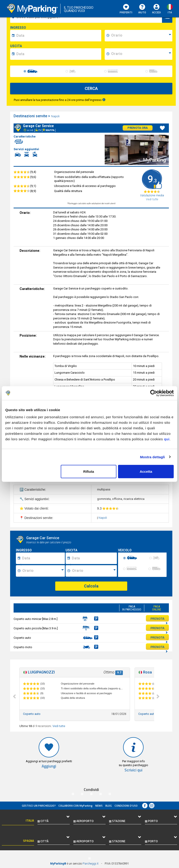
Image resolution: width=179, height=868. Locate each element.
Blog (109, 806)
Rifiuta (89, 471)
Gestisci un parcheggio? (39, 806)
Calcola (91, 586)
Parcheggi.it (91, 864)
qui (167, 439)
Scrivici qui (133, 770)
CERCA (91, 88)
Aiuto (142, 9)
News (99, 806)
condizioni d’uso (126, 806)
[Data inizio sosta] (43, 558)
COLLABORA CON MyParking (75, 806)
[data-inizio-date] (58, 36)
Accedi (156, 12)
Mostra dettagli (152, 457)
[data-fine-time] (141, 54)
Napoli (56, 116)
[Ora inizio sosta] (43, 571)
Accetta (146, 471)
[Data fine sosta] (94, 558)
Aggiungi (49, 766)
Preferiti (126, 9)
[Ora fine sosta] (94, 571)
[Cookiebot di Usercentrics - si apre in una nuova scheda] (154, 393)
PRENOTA (159, 619)
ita (170, 12)
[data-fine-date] (58, 54)
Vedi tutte (59, 726)
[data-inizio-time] (141, 36)
